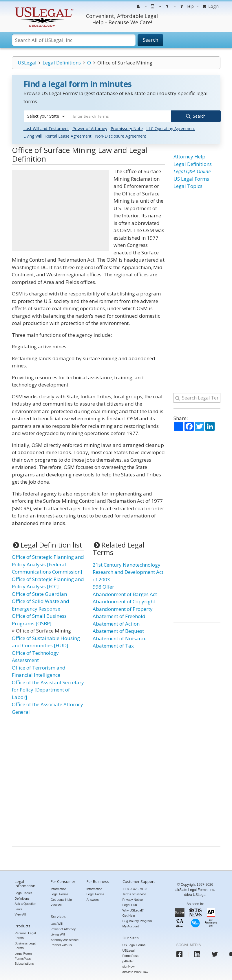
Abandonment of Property (123, 608)
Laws (19, 909)
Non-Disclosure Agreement (121, 136)
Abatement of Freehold (119, 616)
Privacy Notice (133, 899)
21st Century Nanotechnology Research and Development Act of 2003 (128, 572)
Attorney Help (189, 156)
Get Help (129, 915)
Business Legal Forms (26, 945)
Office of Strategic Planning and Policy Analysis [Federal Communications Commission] (48, 564)
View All (20, 914)
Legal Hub (130, 905)
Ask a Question (26, 903)
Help (189, 6)
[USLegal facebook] (179, 954)
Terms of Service (134, 894)
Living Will (33, 136)
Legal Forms (24, 953)
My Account (131, 926)
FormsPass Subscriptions (24, 961)
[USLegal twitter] (215, 954)
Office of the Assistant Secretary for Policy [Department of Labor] (48, 689)
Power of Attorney (90, 128)
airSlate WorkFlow (135, 971)
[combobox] (46, 116)
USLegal (27, 63)
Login (210, 6)
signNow (129, 966)
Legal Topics (188, 186)
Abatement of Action (116, 623)
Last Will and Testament (46, 128)
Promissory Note (127, 128)
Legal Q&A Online (192, 171)
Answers (93, 899)
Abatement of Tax (113, 645)
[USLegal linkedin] (197, 954)
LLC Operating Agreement (171, 128)
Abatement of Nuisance (120, 638)
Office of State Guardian (39, 593)
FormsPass (131, 955)
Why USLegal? (133, 910)
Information (59, 888)
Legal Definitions (62, 63)
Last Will (57, 923)
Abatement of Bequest (118, 631)
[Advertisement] (61, 210)
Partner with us (61, 944)
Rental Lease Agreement (68, 136)
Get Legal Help (61, 899)
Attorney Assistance (65, 939)
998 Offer (103, 586)
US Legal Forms (191, 178)
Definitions (22, 898)
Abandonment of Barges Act (125, 594)
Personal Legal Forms (25, 935)
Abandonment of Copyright (124, 601)
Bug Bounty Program (137, 920)
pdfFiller (128, 961)
